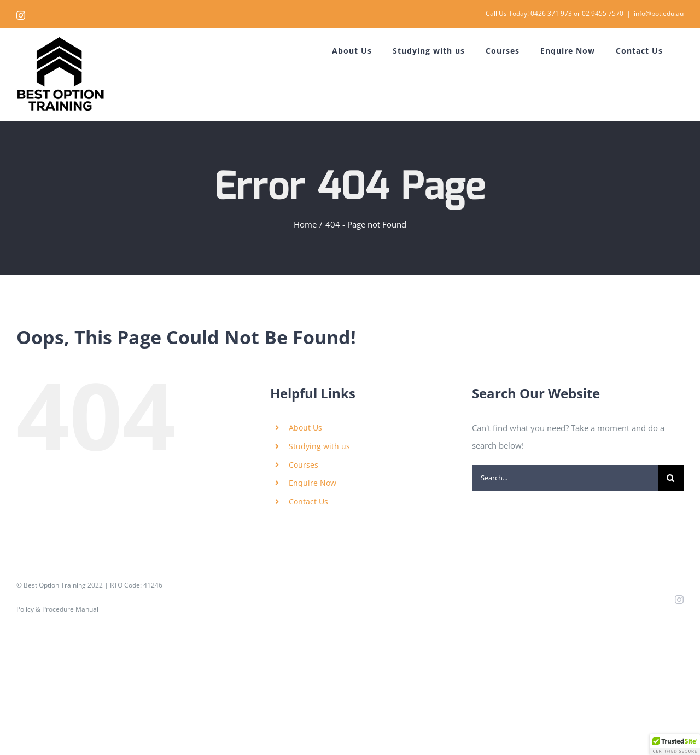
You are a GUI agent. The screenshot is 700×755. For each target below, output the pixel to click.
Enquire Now (313, 483)
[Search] (671, 478)
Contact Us (308, 501)
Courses (304, 465)
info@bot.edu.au (659, 13)
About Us (305, 428)
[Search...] (565, 478)
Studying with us (319, 446)
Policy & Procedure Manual (57, 609)
